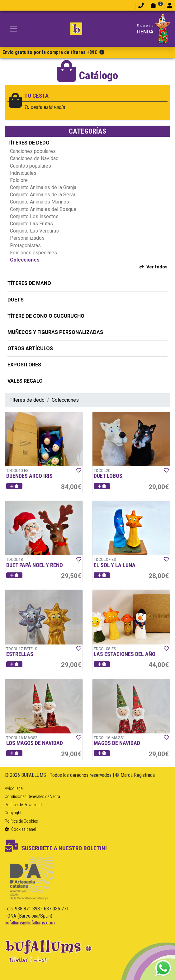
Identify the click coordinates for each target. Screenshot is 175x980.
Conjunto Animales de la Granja (43, 187)
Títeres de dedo (27, 400)
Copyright (13, 813)
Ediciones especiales (33, 253)
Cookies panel (20, 829)
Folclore (19, 180)
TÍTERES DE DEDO (28, 143)
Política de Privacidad (23, 805)
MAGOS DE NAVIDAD (117, 743)
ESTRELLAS (20, 654)
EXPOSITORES (24, 365)
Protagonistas (25, 245)
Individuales (23, 173)
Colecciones (25, 260)
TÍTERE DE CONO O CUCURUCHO (46, 316)
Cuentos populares (31, 166)
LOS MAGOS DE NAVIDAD (35, 743)
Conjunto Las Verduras (34, 231)
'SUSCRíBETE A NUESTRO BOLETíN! (56, 848)
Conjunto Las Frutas (31, 224)
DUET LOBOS (108, 476)
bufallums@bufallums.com (30, 923)
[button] (14, 486)
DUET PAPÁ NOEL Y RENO (35, 565)
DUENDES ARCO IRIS (29, 476)
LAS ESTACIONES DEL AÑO (125, 654)
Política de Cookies (21, 821)
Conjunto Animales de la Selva (43, 195)
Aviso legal (14, 788)
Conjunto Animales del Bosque (43, 209)
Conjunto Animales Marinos (40, 202)
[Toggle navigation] (13, 29)
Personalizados (27, 238)
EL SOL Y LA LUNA (115, 565)
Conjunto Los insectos (34, 216)
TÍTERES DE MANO (29, 283)
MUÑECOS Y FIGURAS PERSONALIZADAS (55, 332)
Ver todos (157, 267)
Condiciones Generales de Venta (32, 796)
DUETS (16, 300)
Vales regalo (25, 381)
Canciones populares (33, 151)
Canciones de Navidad (34, 158)
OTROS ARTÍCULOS (30, 348)
